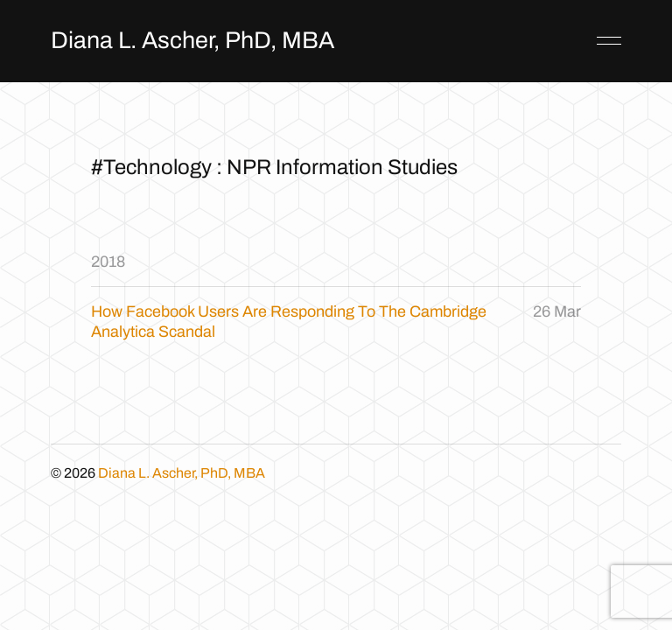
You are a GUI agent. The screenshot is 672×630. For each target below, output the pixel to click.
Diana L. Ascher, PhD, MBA (192, 40)
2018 (108, 262)
